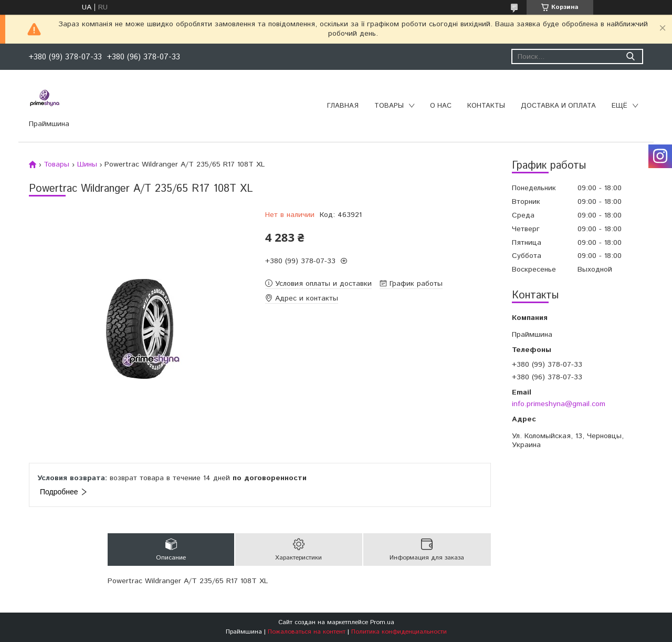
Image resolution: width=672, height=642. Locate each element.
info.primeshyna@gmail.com (559, 404)
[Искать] (630, 56)
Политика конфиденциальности (399, 632)
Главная (343, 106)
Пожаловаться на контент (307, 632)
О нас (441, 106)
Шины (87, 164)
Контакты (486, 106)
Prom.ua (382, 622)
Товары (389, 106)
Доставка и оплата (558, 106)
